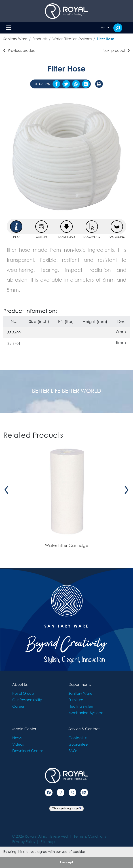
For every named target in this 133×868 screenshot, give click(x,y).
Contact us (78, 738)
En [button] (103, 28)
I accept (66, 862)
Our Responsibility (27, 700)
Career (18, 706)
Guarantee (78, 744)
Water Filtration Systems (72, 39)
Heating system (81, 706)
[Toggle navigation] (9, 28)
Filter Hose (106, 39)
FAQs (73, 751)
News (17, 738)
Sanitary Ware (15, 39)
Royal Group (23, 693)
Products (40, 39)
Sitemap (48, 842)
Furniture (76, 700)
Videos (18, 744)
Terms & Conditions (90, 836)
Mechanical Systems (86, 713)
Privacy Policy (24, 842)
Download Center (28, 751)
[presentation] (6, 490)
